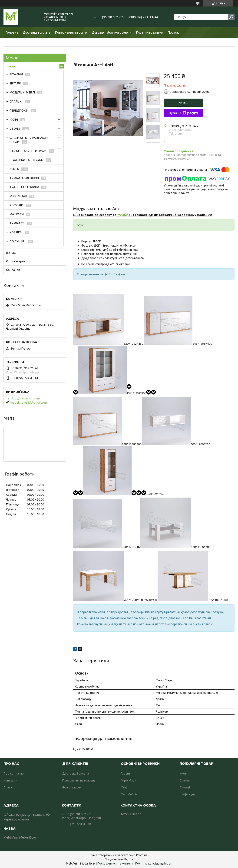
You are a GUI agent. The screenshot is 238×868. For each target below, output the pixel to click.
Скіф (124, 787)
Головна (12, 32)
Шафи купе (188, 794)
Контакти (13, 270)
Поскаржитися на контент (115, 863)
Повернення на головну (79, 780)
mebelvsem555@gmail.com (29, 402)
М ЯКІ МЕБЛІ (18, 196)
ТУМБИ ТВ (17, 223)
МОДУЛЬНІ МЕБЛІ (22, 92)
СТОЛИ (15, 129)
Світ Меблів (129, 794)
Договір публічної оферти (112, 32)
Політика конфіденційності (154, 863)
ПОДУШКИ (17, 241)
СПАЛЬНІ (16, 101)
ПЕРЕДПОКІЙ (19, 110)
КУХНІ (14, 119)
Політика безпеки (150, 32)
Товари (11, 66)
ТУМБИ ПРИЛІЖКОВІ (24, 178)
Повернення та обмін (71, 32)
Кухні (183, 773)
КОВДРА (16, 232)
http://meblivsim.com (25, 398)
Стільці (185, 787)
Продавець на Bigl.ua (119, 859)
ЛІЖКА (14, 169)
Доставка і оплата (37, 32)
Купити (184, 103)
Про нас (174, 32)
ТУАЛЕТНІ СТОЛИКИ (24, 187)
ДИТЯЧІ (15, 83)
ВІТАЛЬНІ (16, 74)
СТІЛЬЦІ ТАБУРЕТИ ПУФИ (28, 151)
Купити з (184, 113)
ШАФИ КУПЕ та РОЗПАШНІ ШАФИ (29, 140)
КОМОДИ (16, 205)
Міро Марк (129, 780)
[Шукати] (231, 17)
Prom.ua (142, 855)
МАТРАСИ (17, 214)
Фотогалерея (16, 261)
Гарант (126, 773)
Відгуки (11, 253)
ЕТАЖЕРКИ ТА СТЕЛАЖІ (26, 160)
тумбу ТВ (125, 215)
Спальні (185, 780)
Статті (8, 787)
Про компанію (14, 773)
